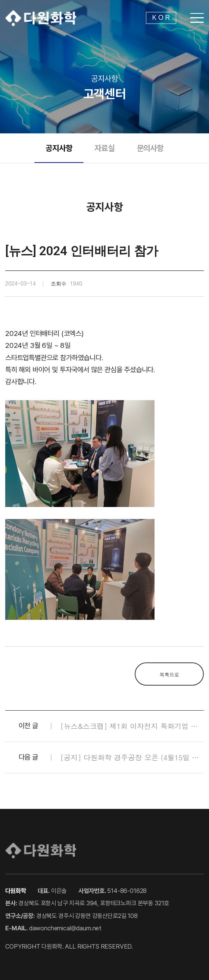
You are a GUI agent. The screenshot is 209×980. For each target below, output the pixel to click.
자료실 (104, 148)
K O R (161, 18)
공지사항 (59, 148)
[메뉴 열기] (197, 18)
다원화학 (41, 18)
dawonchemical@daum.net (65, 928)
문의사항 (150, 148)
